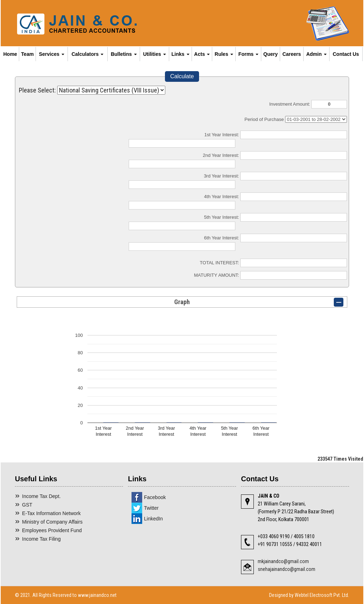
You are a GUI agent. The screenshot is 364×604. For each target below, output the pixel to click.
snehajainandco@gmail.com (287, 569)
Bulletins (124, 54)
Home (10, 54)
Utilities (154, 54)
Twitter (151, 508)
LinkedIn (153, 519)
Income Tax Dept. (41, 496)
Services (52, 54)
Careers (291, 54)
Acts (202, 54)
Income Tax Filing (41, 539)
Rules (224, 54)
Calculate (182, 76)
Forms (249, 54)
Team (27, 54)
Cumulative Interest (316, 119)
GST (27, 505)
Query (271, 54)
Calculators (87, 54)
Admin (316, 54)
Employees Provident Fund (52, 530)
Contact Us (346, 54)
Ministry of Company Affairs (52, 522)
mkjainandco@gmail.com (283, 561)
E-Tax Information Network (51, 513)
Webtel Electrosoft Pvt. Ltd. (322, 595)
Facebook (155, 497)
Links (180, 54)
